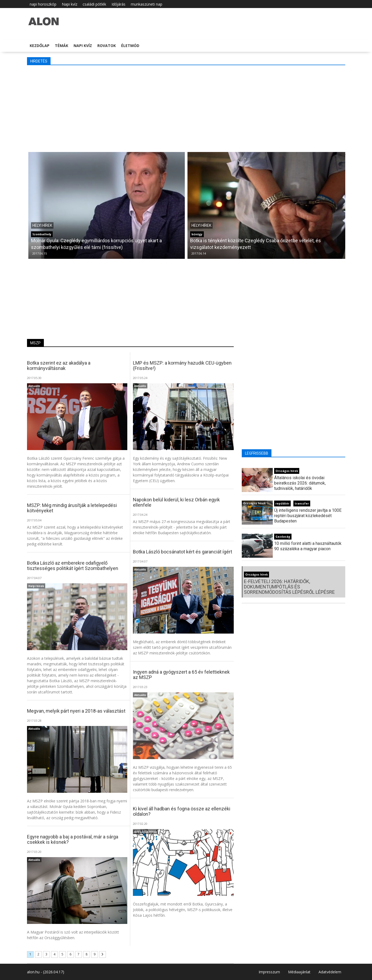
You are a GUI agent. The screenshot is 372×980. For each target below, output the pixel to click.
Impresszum (269, 972)
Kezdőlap (40, 46)
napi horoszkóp (43, 4)
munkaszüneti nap (147, 4)
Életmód (130, 46)
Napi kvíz (70, 4)
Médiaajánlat (299, 972)
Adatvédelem (330, 972)
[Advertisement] (186, 108)
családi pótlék (94, 4)
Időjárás (118, 4)
